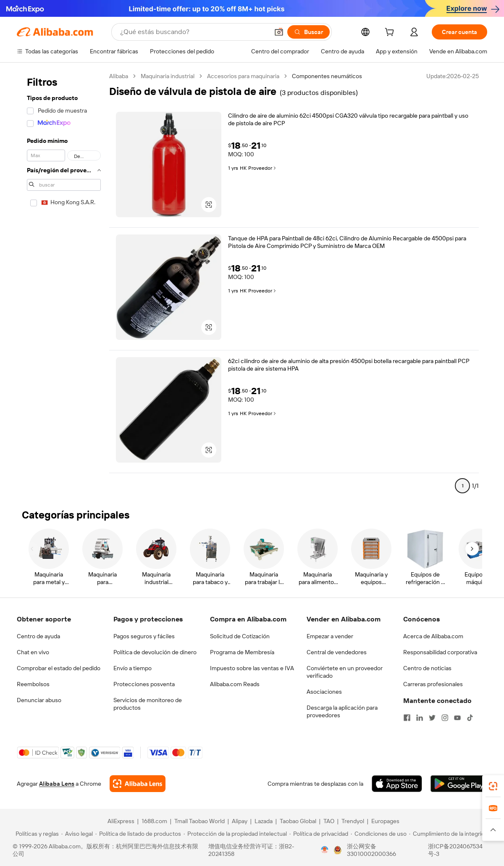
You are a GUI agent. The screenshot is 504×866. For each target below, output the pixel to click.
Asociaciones (324, 692)
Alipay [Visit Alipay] (240, 821)
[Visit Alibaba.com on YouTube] (457, 718)
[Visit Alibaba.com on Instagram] (445, 718)
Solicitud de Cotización (240, 636)
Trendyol (353, 821)
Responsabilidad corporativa (440, 652)
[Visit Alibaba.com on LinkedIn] (420, 718)
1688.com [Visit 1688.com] (154, 821)
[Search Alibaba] (194, 32)
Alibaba (119, 76)
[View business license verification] (325, 850)
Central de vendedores (337, 652)
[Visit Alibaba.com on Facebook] (407, 718)
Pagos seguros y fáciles (144, 636)
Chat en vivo (33, 652)
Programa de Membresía (242, 652)
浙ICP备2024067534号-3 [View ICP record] (455, 850)
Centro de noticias (427, 668)
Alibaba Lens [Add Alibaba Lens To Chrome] (57, 784)
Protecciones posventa (144, 684)
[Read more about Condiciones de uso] (379, 834)
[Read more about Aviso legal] (77, 834)
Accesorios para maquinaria (243, 76)
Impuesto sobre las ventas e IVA (252, 668)
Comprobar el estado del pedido (59, 668)
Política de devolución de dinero (155, 652)
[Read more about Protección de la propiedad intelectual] (235, 834)
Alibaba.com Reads (235, 684)
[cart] (391, 33)
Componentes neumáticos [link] (327, 76)
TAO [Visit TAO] (329, 821)
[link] (493, 786)
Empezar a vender (330, 636)
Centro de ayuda (38, 636)
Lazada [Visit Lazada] (264, 821)
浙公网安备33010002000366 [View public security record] (371, 850)
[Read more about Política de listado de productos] (138, 834)
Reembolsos (33, 684)
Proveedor (263, 168)
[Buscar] (308, 32)
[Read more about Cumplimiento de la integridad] (450, 834)
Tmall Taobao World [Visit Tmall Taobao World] (199, 821)
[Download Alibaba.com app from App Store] (397, 784)
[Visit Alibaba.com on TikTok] (470, 718)
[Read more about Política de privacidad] (319, 834)
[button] (279, 32)
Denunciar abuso (39, 700)
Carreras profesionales (433, 684)
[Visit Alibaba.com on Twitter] (432, 718)
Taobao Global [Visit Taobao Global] (298, 821)
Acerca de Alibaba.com (433, 636)
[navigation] (64, 284)
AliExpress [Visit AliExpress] (121, 821)
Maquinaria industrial (168, 76)
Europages (385, 821)
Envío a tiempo (133, 668)
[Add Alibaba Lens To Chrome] (138, 784)
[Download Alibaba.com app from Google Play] (459, 784)
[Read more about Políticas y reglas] (36, 834)
